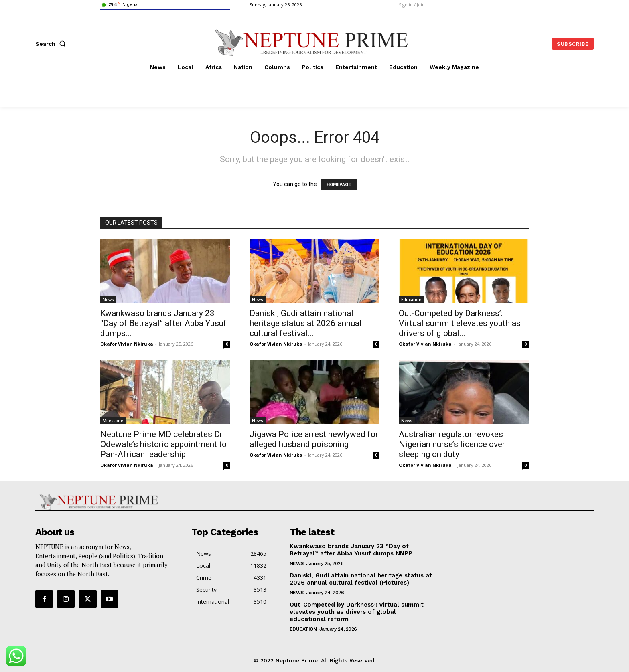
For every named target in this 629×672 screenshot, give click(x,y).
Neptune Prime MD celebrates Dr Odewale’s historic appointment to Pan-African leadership (163, 444)
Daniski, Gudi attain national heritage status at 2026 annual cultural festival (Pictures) (361, 579)
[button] (52, 44)
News (108, 300)
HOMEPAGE (339, 185)
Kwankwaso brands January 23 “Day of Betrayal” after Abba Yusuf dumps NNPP (351, 550)
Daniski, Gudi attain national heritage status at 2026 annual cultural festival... (306, 323)
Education (411, 300)
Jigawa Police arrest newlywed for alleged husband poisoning (314, 439)
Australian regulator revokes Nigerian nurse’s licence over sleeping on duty (452, 444)
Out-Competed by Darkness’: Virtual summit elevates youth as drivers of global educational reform (357, 612)
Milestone (113, 421)
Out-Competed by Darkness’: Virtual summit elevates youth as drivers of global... (460, 323)
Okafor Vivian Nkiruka (127, 344)
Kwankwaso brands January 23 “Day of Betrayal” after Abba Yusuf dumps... (163, 323)
